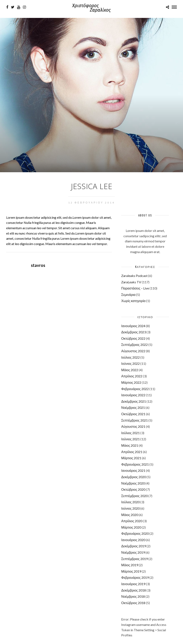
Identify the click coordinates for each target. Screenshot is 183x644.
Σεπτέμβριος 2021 (134, 420)
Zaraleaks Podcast (134, 276)
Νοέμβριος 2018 (133, 596)
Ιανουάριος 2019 (133, 584)
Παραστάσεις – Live (135, 288)
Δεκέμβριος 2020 (134, 477)
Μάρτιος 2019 (131, 571)
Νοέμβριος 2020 (133, 483)
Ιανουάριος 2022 (133, 395)
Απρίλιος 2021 (132, 452)
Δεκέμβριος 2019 (134, 546)
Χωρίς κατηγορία (133, 301)
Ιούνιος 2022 (130, 363)
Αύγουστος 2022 (133, 351)
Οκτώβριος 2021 (133, 414)
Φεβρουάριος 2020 (135, 533)
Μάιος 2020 (130, 515)
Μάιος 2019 (130, 565)
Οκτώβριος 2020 (133, 489)
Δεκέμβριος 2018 (134, 590)
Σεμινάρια (128, 295)
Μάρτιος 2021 (131, 458)
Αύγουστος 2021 (133, 426)
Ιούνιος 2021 (130, 439)
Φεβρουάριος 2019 (135, 577)
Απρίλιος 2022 (132, 376)
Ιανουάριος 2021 (133, 470)
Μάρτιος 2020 (131, 527)
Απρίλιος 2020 (132, 521)
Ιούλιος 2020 (130, 502)
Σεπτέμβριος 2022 (134, 345)
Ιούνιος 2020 (130, 508)
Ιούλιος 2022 (130, 357)
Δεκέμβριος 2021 (134, 401)
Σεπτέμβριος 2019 (134, 559)
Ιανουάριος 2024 (133, 326)
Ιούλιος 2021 (130, 433)
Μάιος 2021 (130, 445)
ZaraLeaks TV (131, 282)
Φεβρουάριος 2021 (135, 464)
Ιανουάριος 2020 (133, 540)
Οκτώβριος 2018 (133, 603)
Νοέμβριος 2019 (133, 552)
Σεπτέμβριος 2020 (134, 496)
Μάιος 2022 (130, 370)
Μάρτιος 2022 (131, 382)
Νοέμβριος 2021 (133, 407)
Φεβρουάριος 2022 (135, 389)
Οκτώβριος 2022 (133, 338)
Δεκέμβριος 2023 (134, 332)
